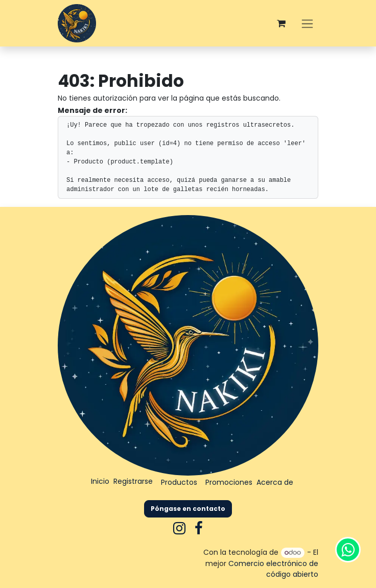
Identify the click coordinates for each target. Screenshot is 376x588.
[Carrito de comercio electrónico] (281, 23)
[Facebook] (199, 528)
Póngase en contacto (188, 509)
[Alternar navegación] (307, 23)
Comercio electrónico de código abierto (273, 569)
